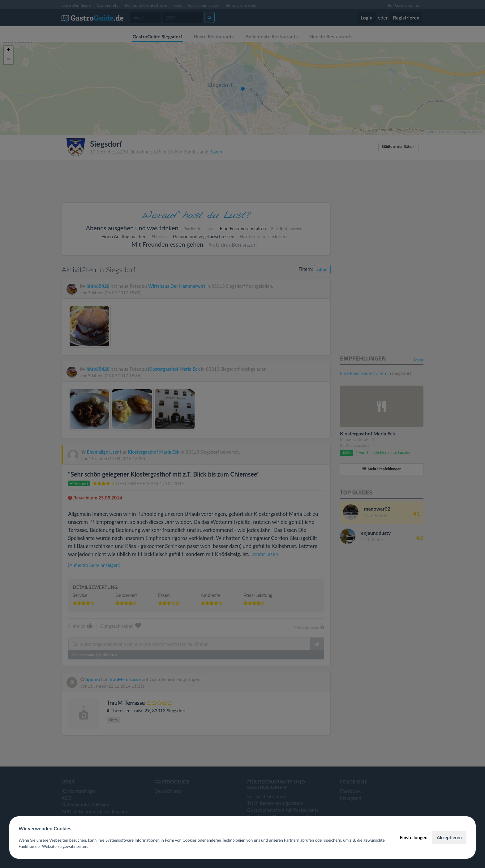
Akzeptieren (449, 837)
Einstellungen (414, 837)
